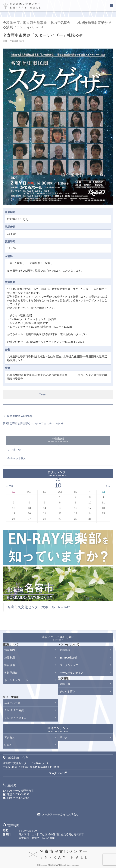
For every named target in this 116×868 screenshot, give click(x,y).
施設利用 (10, 658)
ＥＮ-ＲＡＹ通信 (14, 710)
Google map (58, 773)
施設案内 (10, 650)
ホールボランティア (71, 673)
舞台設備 (10, 665)
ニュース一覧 (12, 703)
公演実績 (65, 650)
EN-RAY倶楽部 (68, 658)
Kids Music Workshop (18, 416)
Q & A (8, 745)
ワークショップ (69, 665)
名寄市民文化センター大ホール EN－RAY (39, 607)
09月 (9, 486)
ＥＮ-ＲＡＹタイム (15, 718)
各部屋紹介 (11, 673)
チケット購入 (16, 458)
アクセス (10, 737)
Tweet (43, 394)
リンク (64, 737)
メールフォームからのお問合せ (58, 814)
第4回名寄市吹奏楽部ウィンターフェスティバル (33, 423)
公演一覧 (14, 450)
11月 (107, 486)
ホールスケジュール (16, 680)
